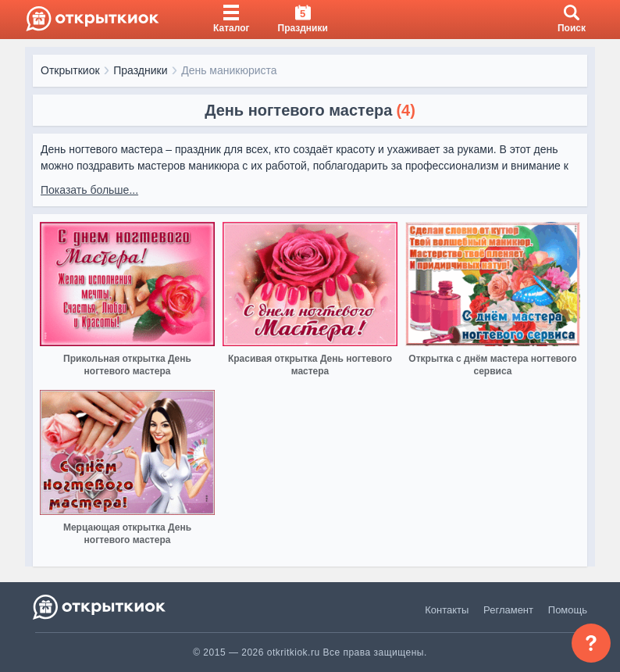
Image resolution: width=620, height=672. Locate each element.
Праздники (140, 70)
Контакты (447, 610)
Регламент (508, 610)
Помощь (568, 610)
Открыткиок (70, 70)
